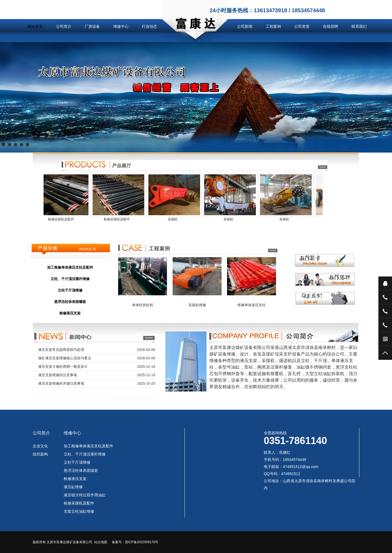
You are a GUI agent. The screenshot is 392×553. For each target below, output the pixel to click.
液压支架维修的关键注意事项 (61, 383)
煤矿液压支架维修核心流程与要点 (65, 358)
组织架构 (40, 454)
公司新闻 (245, 26)
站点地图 (101, 542)
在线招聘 (330, 26)
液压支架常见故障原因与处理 (61, 350)
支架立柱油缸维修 (79, 511)
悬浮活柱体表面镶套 (81, 470)
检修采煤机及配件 (79, 503)
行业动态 (149, 26)
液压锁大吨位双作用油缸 (85, 495)
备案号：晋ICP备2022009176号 (135, 542)
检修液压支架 (75, 479)
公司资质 (302, 26)
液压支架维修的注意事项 (58, 375)
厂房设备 (92, 26)
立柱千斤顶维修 (77, 462)
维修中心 (121, 26)
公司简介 (64, 26)
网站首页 (35, 26)
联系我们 (359, 26)
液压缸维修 (73, 487)
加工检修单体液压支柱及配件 (88, 446)
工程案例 (273, 26)
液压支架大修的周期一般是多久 (63, 367)
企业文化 (40, 446)
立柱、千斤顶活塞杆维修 (85, 454)
